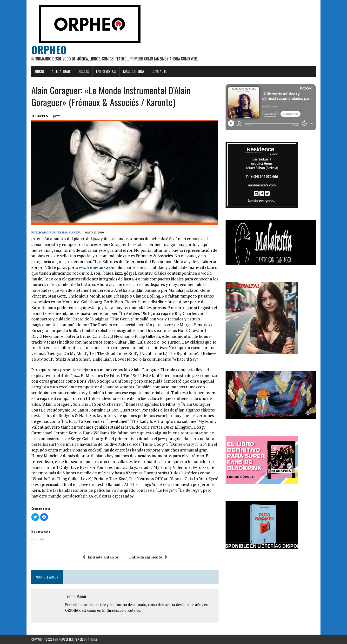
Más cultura (134, 71)
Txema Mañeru (69, 232)
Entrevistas (106, 71)
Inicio (40, 71)
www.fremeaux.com (96, 267)
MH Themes (90, 639)
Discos (83, 71)
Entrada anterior (101, 557)
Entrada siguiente (148, 557)
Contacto (160, 71)
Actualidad (61, 71)
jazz (57, 116)
